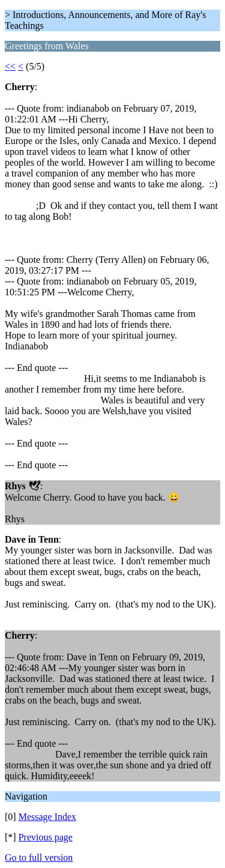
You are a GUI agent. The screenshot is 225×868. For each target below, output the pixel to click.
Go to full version (39, 857)
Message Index (47, 817)
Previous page (46, 837)
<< (10, 66)
